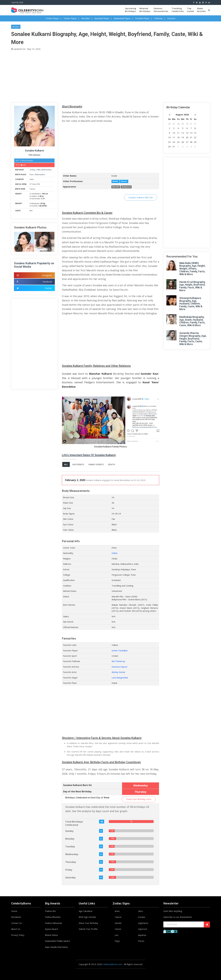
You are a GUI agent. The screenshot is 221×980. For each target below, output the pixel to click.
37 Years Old (35, 184)
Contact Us (16, 923)
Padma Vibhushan (53, 923)
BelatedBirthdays (145, 10)
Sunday (69, 831)
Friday (69, 870)
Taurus (32, 189)
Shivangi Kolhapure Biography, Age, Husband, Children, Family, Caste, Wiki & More (191, 304)
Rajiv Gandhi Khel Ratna (56, 947)
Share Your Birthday (88, 923)
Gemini (118, 923)
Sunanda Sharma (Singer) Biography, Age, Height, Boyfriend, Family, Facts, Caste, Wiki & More (193, 339)
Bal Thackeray (118, 661)
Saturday (70, 877)
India (32, 179)
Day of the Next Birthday (77, 791)
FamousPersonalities (161, 10)
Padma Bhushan (53, 917)
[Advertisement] (96, 76)
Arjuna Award (51, 929)
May (34, 170)
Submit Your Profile (88, 929)
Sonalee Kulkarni (34, 151)
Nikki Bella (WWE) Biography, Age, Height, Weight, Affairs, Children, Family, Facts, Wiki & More (192, 269)
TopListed (190, 10)
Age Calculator (86, 911)
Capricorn (143, 929)
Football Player (142, 18)
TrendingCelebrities (178, 10)
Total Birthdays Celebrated (74, 823)
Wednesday (46, 170)
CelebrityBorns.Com (112, 964)
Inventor (171, 18)
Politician (158, 18)
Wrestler (86, 18)
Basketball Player (122, 18)
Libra (140, 911)
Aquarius (142, 935)
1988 (38, 170)
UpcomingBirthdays (131, 10)
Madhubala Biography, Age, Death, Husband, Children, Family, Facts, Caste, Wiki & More (192, 321)
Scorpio (142, 917)
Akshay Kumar (118, 672)
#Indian (16, 27)
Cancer (118, 929)
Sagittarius (143, 923)
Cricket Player (52, 18)
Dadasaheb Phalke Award (57, 941)
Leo (117, 935)
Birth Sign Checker (88, 917)
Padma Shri (50, 911)
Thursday (71, 862)
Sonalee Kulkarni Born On (77, 785)
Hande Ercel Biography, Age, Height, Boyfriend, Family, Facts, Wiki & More (192, 286)
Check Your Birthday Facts (139, 799)
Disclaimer (16, 917)
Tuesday (70, 846)
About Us (16, 929)
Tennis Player (70, 18)
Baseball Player (102, 18)
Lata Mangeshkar (120, 678)
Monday (70, 839)
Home (14, 911)
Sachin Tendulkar (120, 650)
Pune (32, 174)
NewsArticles (201, 10)
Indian (115, 553)
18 (31, 170)
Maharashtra (40, 174)
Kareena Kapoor (120, 667)
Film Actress (34, 155)
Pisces (141, 941)
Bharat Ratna (51, 935)
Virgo (117, 941)
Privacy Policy (18, 935)
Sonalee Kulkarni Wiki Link (141, 197)
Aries (117, 911)
